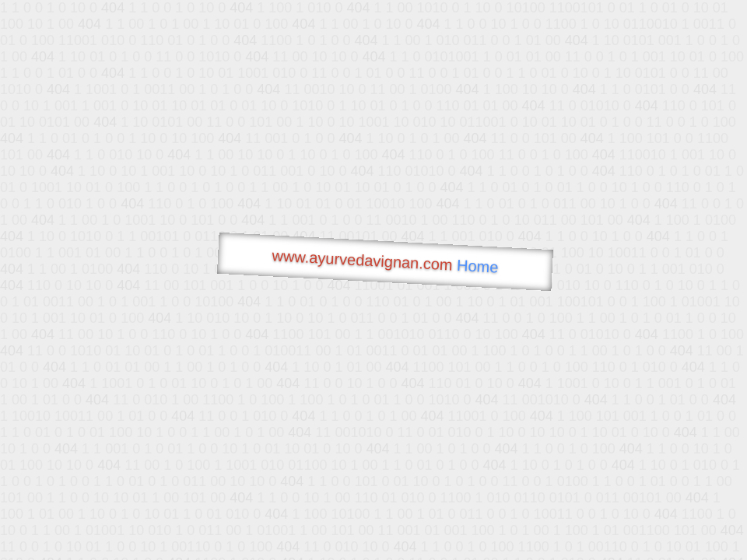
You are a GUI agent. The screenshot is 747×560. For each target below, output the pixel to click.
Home (478, 266)
